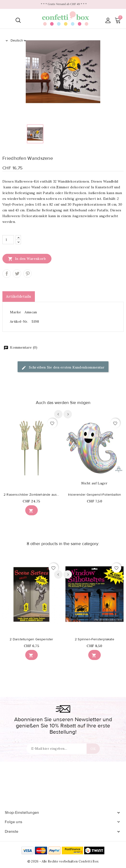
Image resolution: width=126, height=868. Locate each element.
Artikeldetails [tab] (19, 296)
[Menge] (8, 240)
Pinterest (28, 274)
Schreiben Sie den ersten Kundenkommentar (63, 368)
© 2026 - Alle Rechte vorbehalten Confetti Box (63, 861)
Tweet (17, 274)
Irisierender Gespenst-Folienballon (95, 495)
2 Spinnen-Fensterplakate (94, 639)
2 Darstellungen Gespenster (31, 639)
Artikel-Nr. (19, 321)
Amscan (31, 312)
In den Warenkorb (27, 259)
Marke (16, 312)
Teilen (7, 274)
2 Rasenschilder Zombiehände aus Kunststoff (31, 495)
